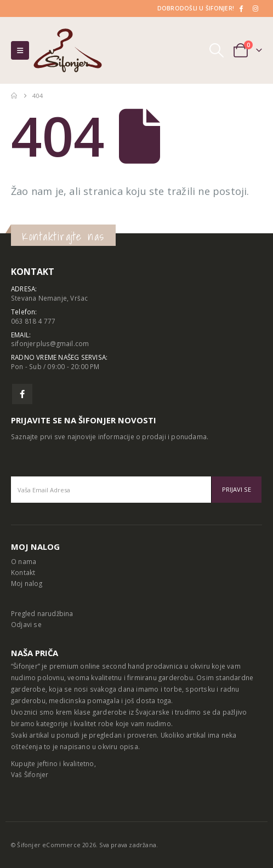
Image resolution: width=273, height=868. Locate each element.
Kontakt (23, 572)
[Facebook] (241, 8)
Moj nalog (27, 583)
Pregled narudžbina (42, 613)
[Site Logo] (68, 50)
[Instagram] (255, 8)
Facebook (22, 394)
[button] (20, 50)
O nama (24, 561)
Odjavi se (26, 624)
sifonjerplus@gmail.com (50, 343)
